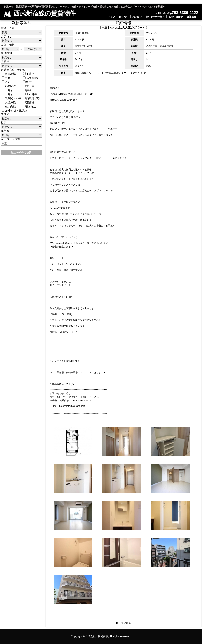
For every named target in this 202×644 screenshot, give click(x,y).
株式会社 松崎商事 (97, 636)
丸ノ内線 (9, 106)
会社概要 (191, 17)
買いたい (137, 17)
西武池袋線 (31, 98)
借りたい (124, 17)
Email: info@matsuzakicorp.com (68, 406)
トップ (111, 17)
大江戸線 (9, 102)
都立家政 (9, 86)
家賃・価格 (8, 45)
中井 (6, 78)
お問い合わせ (176, 17)
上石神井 (30, 94)
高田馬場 (9, 74)
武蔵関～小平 (11, 98)
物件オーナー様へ (155, 17)
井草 (27, 90)
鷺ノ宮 (29, 86)
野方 (27, 82)
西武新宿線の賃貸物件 (40, 13)
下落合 (29, 74)
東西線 (29, 102)
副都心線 (30, 106)
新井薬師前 (31, 78)
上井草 (7, 94)
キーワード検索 (10, 139)
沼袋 (6, 82)
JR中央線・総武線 (14, 111)
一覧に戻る (123, 623)
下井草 (7, 90)
